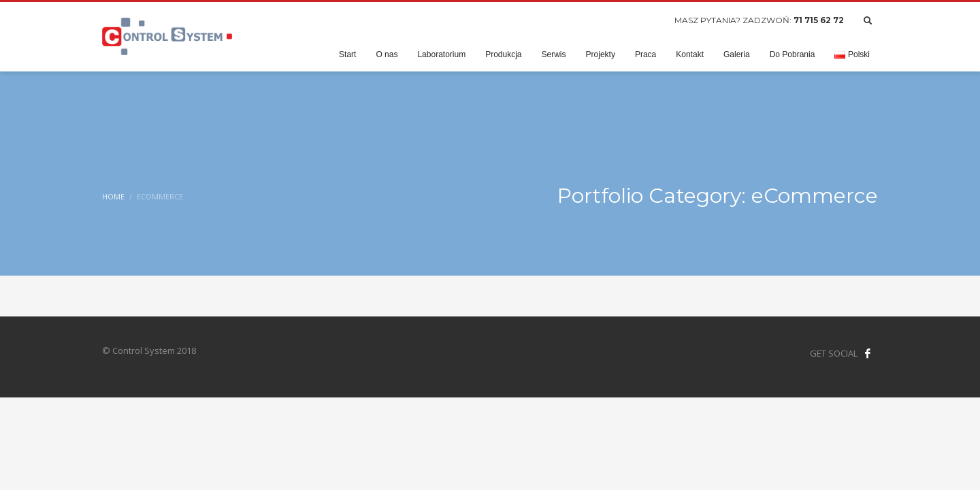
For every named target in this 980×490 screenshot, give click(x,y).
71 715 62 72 (819, 20)
